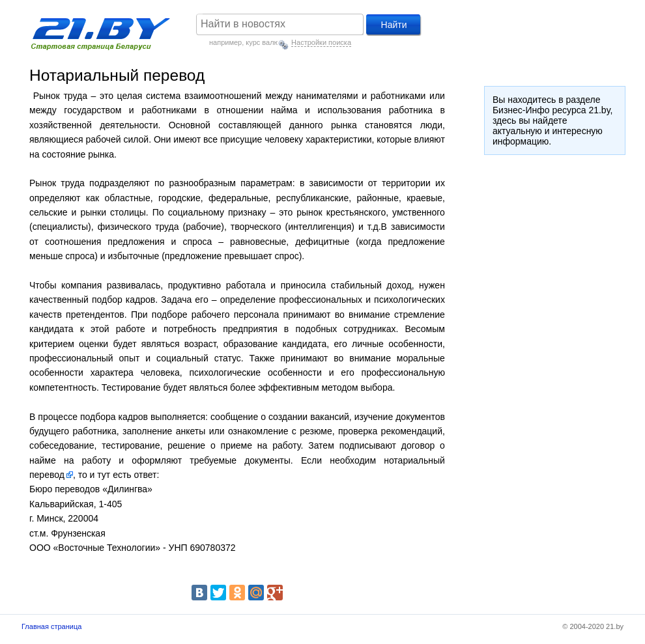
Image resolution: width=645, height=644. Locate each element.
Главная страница (51, 626)
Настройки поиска (321, 42)
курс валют (264, 42)
